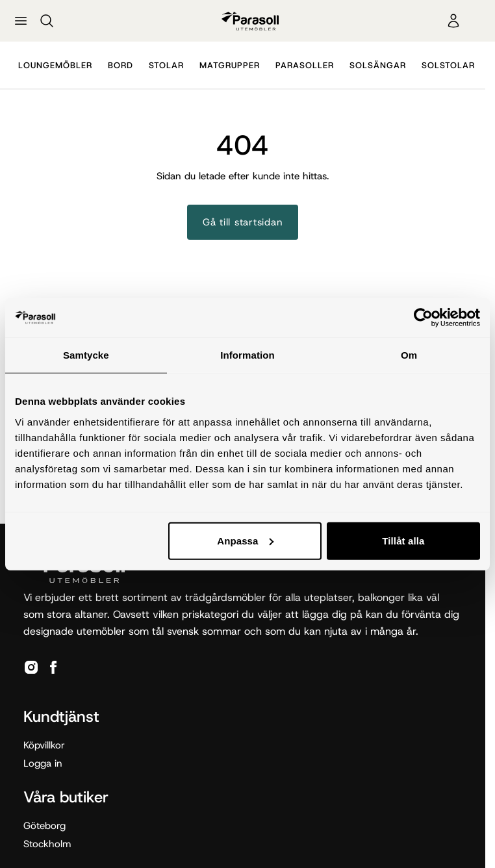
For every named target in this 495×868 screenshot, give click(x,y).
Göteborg (44, 826)
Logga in (43, 763)
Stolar (166, 65)
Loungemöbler (55, 65)
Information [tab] (247, 355)
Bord (121, 65)
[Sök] (47, 21)
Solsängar (378, 65)
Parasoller (305, 65)
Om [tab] (409, 355)
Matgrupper (230, 65)
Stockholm (47, 844)
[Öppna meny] (21, 21)
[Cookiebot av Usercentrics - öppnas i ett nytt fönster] (423, 318)
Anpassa (245, 540)
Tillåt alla (403, 540)
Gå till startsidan (243, 222)
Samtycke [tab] (86, 355)
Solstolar (448, 65)
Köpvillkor (44, 745)
